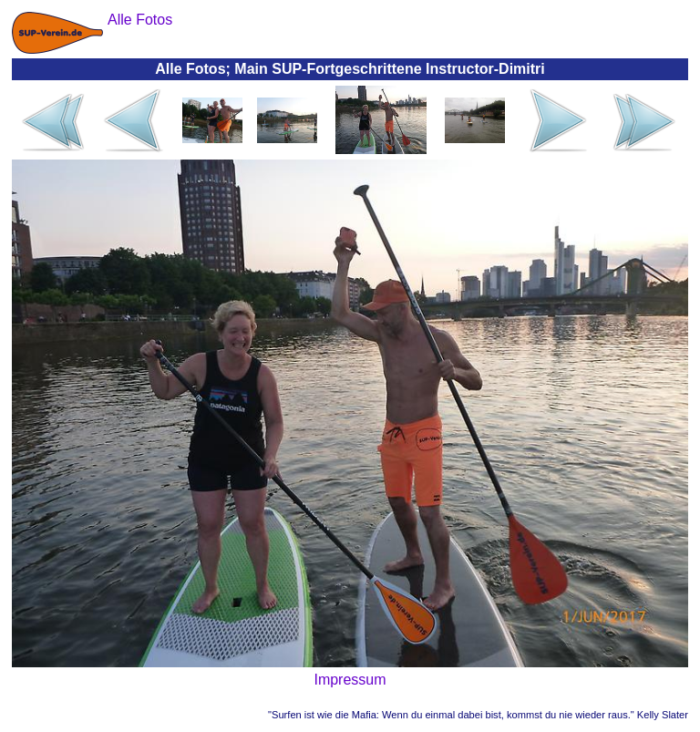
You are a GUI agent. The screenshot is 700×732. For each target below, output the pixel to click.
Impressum (350, 680)
